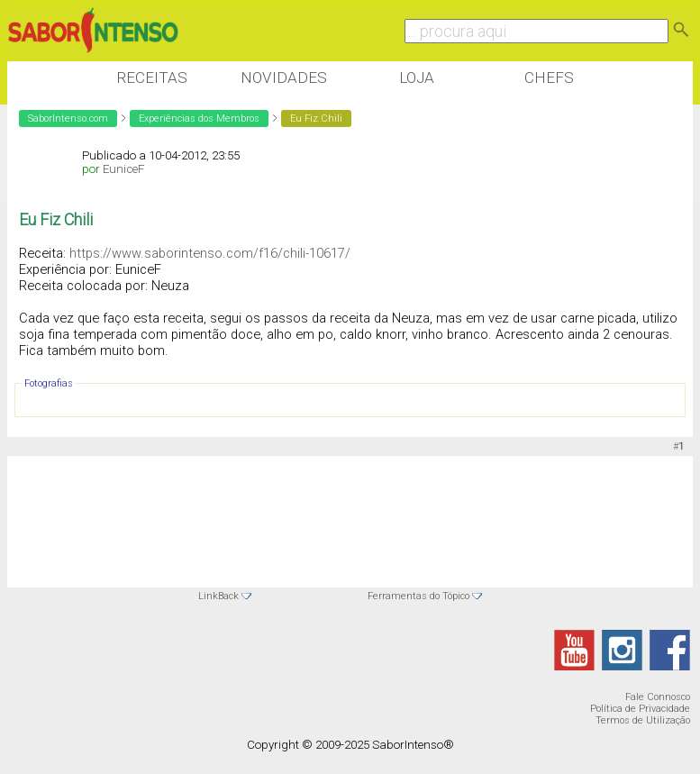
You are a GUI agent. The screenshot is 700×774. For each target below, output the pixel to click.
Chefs (549, 77)
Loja (417, 77)
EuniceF (123, 169)
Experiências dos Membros (199, 118)
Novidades (284, 77)
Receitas (152, 77)
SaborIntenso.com (68, 118)
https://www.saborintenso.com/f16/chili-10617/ (210, 253)
